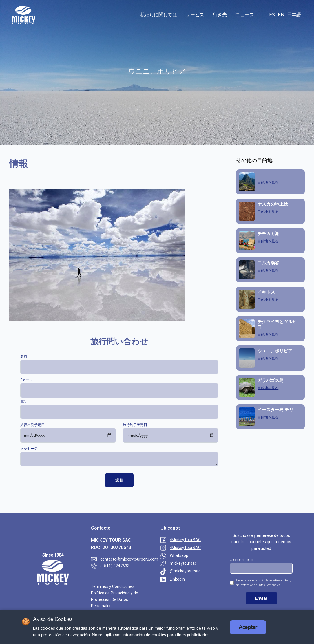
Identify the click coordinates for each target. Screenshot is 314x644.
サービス (195, 15)
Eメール (27, 380)
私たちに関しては (158, 15)
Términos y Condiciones (113, 586)
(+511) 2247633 (115, 566)
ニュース (245, 15)
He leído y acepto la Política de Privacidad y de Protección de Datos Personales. (264, 583)
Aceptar (248, 627)
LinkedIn (177, 579)
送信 (119, 480)
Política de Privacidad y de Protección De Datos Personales (115, 600)
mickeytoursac (183, 563)
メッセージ (29, 449)
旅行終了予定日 (135, 425)
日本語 (294, 15)
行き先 (220, 15)
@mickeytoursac (185, 571)
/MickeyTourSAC (185, 540)
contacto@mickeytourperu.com (129, 559)
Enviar (261, 598)
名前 (24, 356)
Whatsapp (179, 555)
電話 (24, 401)
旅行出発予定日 (32, 425)
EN (281, 15)
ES (272, 15)
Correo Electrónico (242, 560)
